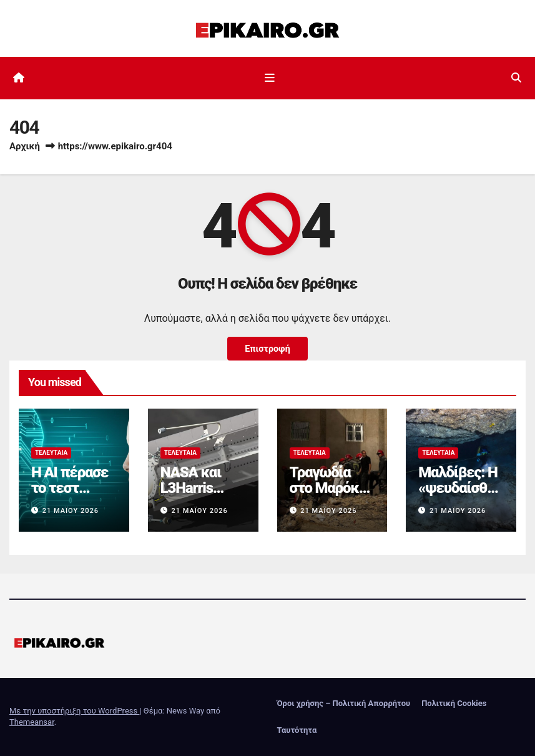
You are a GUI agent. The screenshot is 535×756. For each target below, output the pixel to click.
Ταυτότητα (297, 730)
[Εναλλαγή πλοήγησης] (270, 78)
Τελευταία (51, 453)
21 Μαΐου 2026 (71, 511)
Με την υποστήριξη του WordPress (74, 711)
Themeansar (32, 722)
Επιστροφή (267, 348)
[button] (516, 78)
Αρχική (25, 146)
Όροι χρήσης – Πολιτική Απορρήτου (344, 703)
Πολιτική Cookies (454, 703)
